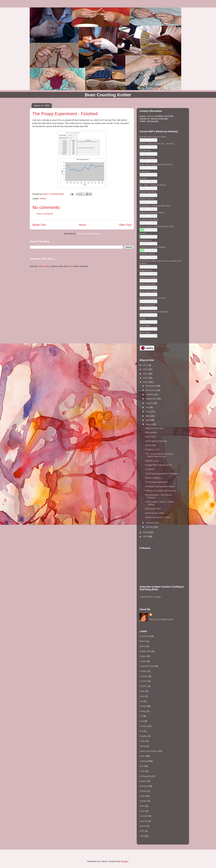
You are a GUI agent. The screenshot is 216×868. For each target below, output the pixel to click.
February (150, 523)
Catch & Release (147, 157)
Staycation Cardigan (148, 277)
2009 (146, 382)
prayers (143, 781)
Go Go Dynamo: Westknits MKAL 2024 (157, 226)
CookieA (144, 676)
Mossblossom (146, 240)
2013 (146, 365)
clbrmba (150, 116)
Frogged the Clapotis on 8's (158, 465)
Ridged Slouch (146, 270)
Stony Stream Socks (148, 291)
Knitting (143, 761)
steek (142, 806)
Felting (143, 711)
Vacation (144, 816)
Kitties (43, 199)
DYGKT (143, 686)
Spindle (143, 801)
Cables (143, 656)
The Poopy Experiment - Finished (161, 474)
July (148, 407)
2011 (146, 374)
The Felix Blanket (147, 305)
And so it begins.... (154, 478)
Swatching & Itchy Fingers (158, 517)
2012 (146, 369)
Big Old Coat (145, 150)
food (142, 721)
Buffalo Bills (145, 651)
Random (144, 786)
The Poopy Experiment (156, 482)
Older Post (125, 225)
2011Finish (145, 636)
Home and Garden (149, 751)
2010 (146, 378)
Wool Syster (145, 332)
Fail (141, 701)
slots (70, 266)
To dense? (150, 469)
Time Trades (145, 325)
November (151, 390)
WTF (142, 831)
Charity (143, 661)
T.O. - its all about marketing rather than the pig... (159, 455)
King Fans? (151, 437)
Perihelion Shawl (147, 254)
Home (83, 225)
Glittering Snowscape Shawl (152, 213)
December (151, 386)
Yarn (142, 836)
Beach (143, 641)
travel (142, 811)
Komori (143, 233)
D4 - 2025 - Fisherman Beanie (153, 185)
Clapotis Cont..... (153, 461)
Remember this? (153, 509)
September (151, 399)
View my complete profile (161, 619)
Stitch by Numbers (148, 284)
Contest (143, 671)
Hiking (143, 746)
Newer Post (39, 225)
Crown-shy (144, 171)
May (148, 416)
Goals (142, 741)
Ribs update (151, 432)
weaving (144, 821)
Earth (142, 691)
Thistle (142, 318)
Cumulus (143, 178)
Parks (142, 771)
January (150, 527)
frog (141, 731)
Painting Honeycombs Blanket (153, 247)
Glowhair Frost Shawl (149, 219)
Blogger (125, 861)
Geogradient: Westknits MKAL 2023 (155, 206)
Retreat (143, 791)
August (149, 403)
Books (143, 646)
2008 (146, 532)
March (149, 424)
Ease (142, 696)
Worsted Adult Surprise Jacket (153, 137)
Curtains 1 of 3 (152, 449)
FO (141, 716)
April (148, 420)
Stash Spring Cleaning (156, 441)
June (148, 411)
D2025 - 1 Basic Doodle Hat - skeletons (157, 144)
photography (146, 776)
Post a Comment (45, 214)
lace (142, 766)
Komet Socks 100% (154, 513)
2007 (146, 537)
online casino (44, 266)
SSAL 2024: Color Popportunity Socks (156, 164)
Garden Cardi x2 (147, 199)
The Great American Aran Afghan (154, 312)
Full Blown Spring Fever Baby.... (161, 486)
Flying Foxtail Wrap (148, 192)
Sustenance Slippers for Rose (153, 298)
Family (143, 706)
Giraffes (143, 736)
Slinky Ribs (150, 445)
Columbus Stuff (147, 666)
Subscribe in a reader (151, 597)
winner (143, 826)
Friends (143, 726)
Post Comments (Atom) (89, 234)
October (150, 394)
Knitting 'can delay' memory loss (161, 491)
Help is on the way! (154, 428)
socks (142, 796)
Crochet (143, 681)
